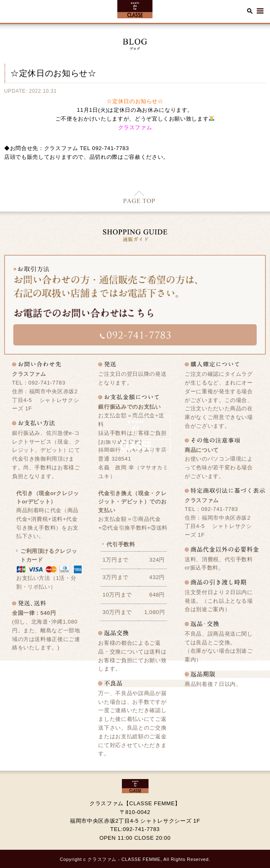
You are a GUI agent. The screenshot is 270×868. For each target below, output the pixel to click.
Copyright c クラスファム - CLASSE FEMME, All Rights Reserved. (135, 859)
